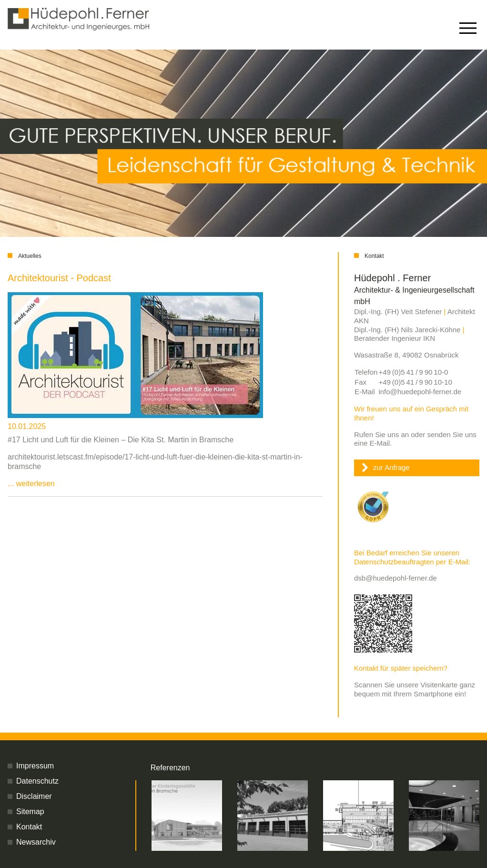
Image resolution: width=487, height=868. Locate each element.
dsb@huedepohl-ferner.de (396, 578)
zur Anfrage (391, 467)
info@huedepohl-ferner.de (420, 392)
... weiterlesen (31, 484)
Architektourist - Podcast (59, 278)
